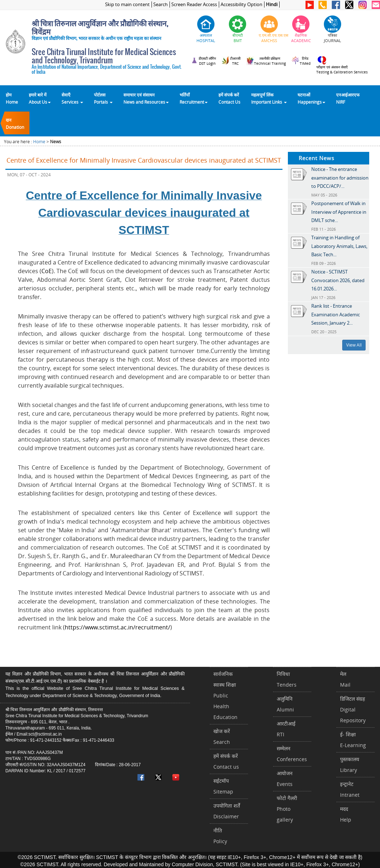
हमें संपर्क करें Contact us (226, 761)
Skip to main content (127, 4)
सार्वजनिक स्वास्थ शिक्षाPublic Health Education (225, 695)
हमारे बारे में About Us (40, 98)
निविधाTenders (287, 679)
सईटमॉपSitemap (223, 786)
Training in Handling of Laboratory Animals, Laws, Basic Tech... (339, 246)
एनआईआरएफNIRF (348, 98)
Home (39, 142)
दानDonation (15, 123)
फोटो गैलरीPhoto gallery (287, 809)
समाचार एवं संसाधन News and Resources (146, 98)
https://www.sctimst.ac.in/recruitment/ (117, 627)
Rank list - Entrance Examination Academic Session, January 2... (336, 314)
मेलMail (345, 679)
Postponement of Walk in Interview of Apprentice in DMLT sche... (339, 212)
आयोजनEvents (285, 779)
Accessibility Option (241, 4)
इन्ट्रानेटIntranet (350, 789)
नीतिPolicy (220, 836)
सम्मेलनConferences (292, 754)
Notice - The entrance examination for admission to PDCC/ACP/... (340, 178)
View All (354, 345)
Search (160, 4)
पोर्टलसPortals (103, 98)
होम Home (12, 98)
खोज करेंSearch (222, 736)
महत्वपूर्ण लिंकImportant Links (269, 98)
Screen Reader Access (194, 4)
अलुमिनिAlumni (285, 704)
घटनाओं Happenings (311, 98)
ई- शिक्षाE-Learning (353, 740)
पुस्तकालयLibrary (350, 765)
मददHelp (346, 814)
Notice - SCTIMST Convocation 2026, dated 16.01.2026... (338, 280)
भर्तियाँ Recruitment (194, 98)
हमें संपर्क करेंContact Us (229, 98)
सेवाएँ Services (72, 98)
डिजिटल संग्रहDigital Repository (353, 709)
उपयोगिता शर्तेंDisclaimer (227, 811)
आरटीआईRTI (286, 729)
